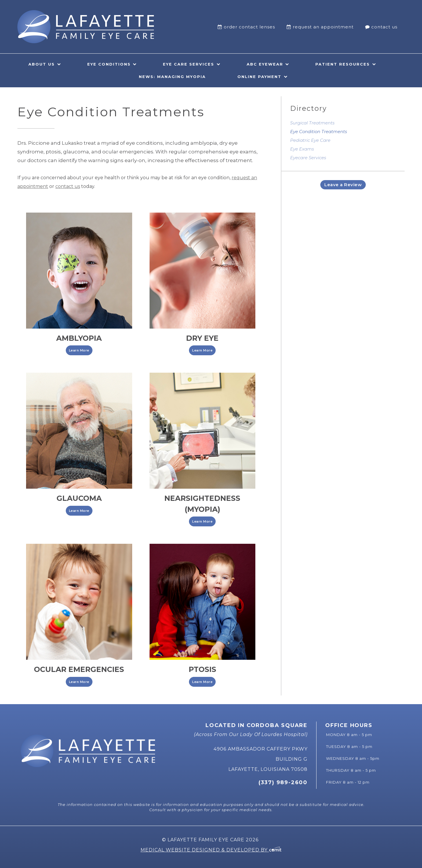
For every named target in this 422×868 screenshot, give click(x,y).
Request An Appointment (323, 27)
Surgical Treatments (312, 123)
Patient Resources (343, 64)
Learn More (79, 350)
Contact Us (384, 27)
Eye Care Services (189, 64)
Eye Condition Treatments (319, 132)
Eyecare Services (308, 158)
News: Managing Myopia (172, 77)
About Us (42, 64)
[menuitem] (248, 27)
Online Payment (259, 77)
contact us (68, 186)
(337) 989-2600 (283, 782)
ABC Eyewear (265, 64)
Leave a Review (343, 185)
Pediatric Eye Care (310, 140)
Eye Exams (302, 149)
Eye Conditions (109, 64)
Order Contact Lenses (249, 27)
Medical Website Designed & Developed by (211, 850)
